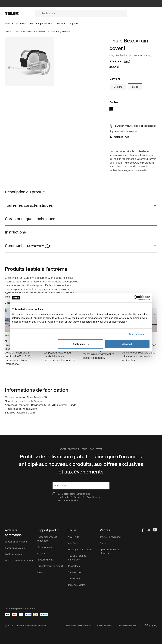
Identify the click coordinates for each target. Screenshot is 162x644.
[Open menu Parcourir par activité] (43, 24)
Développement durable (80, 550)
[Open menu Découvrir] (63, 24)
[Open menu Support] (76, 24)
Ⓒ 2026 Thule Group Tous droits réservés (26, 626)
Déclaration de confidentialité (78, 626)
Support (41, 572)
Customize (81, 344)
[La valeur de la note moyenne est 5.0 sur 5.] (118, 61)
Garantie (41, 553)
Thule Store (74, 579)
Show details (136, 334)
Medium (118, 87)
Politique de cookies (105, 626)
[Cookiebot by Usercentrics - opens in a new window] (136, 298)
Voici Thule (74, 537)
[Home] (20, 13)
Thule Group (74, 572)
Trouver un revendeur (111, 537)
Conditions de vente (15, 548)
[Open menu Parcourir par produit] (18, 24)
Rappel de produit (45, 560)
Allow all (127, 344)
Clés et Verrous (44, 547)
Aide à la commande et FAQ (19, 561)
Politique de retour (14, 554)
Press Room (74, 566)
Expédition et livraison (16, 542)
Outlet (103, 543)
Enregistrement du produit (50, 566)
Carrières (73, 543)
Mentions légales (77, 585)
